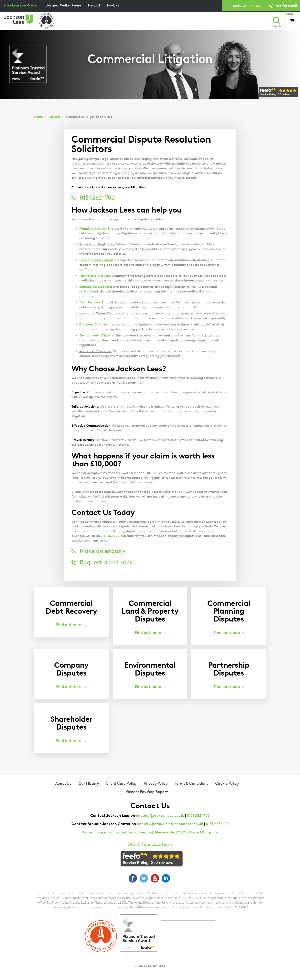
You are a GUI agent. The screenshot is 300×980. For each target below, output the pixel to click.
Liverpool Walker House (63, 5)
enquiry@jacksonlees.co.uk (160, 815)
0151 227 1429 (217, 824)
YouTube (155, 878)
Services (54, 117)
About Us (63, 783)
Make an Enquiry (247, 6)
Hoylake (113, 5)
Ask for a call (286, 5)
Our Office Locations (150, 844)
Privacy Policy (156, 783)
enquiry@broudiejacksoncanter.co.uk (170, 824)
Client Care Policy (121, 783)
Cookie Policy (227, 783)
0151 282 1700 (110, 536)
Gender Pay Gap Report (147, 792)
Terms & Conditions (192, 783)
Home (38, 117)
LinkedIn (166, 878)
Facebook (133, 878)
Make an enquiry (102, 551)
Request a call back (106, 562)
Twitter (144, 878)
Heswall (94, 5)
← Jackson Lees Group (20, 5)
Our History (89, 783)
